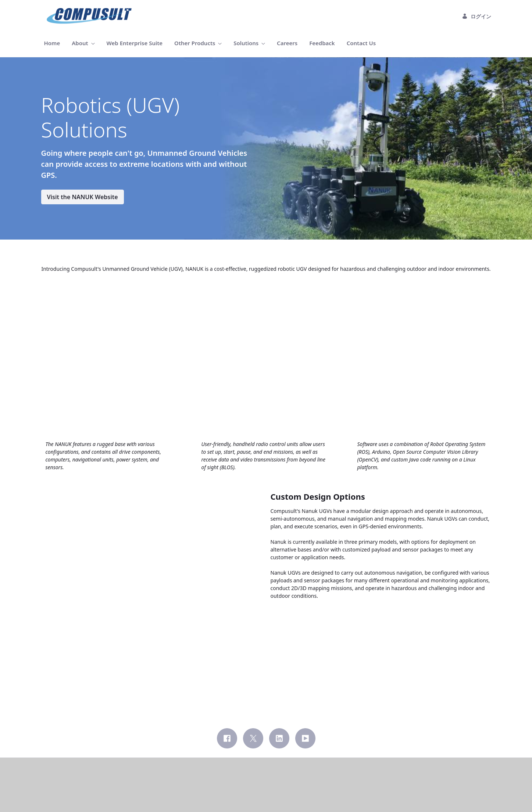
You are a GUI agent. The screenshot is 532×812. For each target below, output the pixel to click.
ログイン (476, 16)
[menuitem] (52, 43)
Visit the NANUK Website (83, 197)
